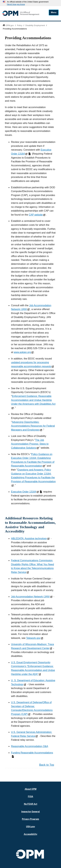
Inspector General (31, 812)
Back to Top (47, 765)
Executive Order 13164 (26, 492)
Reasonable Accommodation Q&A (30, 746)
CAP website (37, 215)
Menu (54, 12)
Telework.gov (34, 638)
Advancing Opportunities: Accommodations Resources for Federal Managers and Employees (33, 426)
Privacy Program (30, 819)
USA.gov (30, 826)
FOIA (30, 796)
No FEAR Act (31, 804)
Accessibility (30, 834)
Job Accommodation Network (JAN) (32, 597)
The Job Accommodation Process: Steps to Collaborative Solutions (30, 444)
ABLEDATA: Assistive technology (30, 538)
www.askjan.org (24, 352)
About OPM (31, 789)
